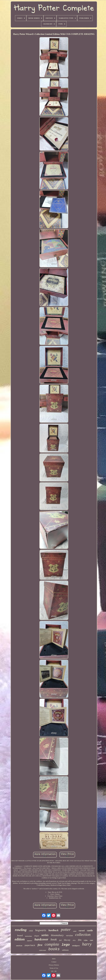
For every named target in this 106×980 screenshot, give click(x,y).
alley (74, 940)
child (31, 931)
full (60, 940)
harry (87, 944)
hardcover (41, 939)
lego (66, 945)
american (19, 946)
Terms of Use (54, 968)
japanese (30, 941)
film (80, 940)
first (40, 945)
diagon (37, 936)
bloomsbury (57, 935)
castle (90, 930)
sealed (75, 931)
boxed (20, 935)
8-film (86, 940)
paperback (30, 946)
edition (20, 939)
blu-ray (67, 940)
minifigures (76, 946)
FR (55, 971)
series (45, 935)
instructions (29, 936)
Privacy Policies (54, 965)
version (69, 935)
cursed (82, 931)
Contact (54, 962)
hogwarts (41, 930)
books (54, 949)
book (54, 939)
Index (54, 959)
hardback (54, 930)
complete (52, 944)
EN (52, 971)
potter (66, 930)
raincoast (43, 950)
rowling (21, 930)
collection (83, 935)
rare (91, 940)
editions (65, 950)
